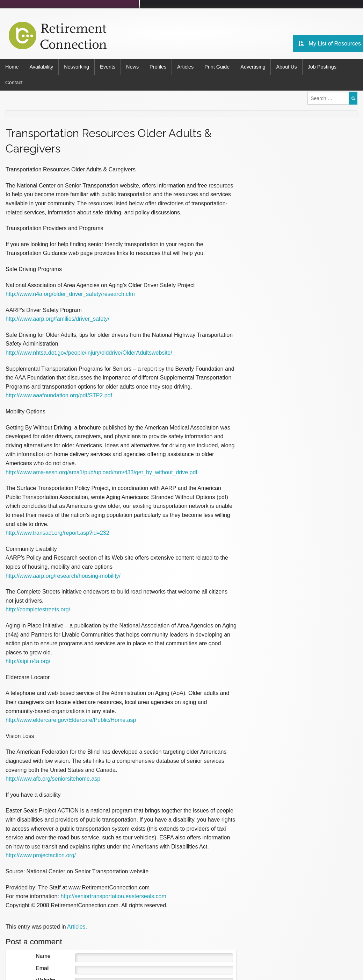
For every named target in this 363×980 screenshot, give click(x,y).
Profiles (158, 67)
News (132, 67)
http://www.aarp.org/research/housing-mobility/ (63, 576)
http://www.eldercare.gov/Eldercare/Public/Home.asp (71, 720)
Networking (77, 67)
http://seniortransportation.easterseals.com (113, 896)
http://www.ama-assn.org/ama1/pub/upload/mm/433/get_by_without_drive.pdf (101, 472)
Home (12, 67)
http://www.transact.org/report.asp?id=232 (57, 533)
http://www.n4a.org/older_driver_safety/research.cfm (70, 294)
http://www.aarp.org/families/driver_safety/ (57, 319)
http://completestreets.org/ (38, 609)
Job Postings (322, 67)
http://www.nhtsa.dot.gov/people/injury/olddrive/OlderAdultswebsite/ (89, 353)
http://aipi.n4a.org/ (28, 661)
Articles (185, 67)
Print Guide (217, 67)
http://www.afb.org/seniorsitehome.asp (53, 779)
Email (43, 968)
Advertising (253, 67)
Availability (41, 67)
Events (108, 67)
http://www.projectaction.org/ (41, 855)
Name (43, 956)
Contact (14, 83)
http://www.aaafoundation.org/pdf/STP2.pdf (59, 395)
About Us (286, 67)
